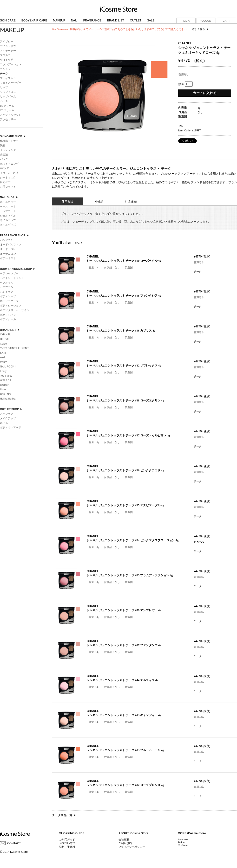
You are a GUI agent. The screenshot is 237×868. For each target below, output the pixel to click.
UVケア (5, 168)
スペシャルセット (11, 115)
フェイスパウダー (11, 83)
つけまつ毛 (7, 60)
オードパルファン (11, 244)
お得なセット (8, 187)
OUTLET (135, 20)
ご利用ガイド (67, 840)
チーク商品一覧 (62, 815)
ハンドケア (7, 292)
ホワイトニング (9, 164)
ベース (4, 101)
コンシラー (7, 69)
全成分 (99, 202)
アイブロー (7, 41)
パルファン (7, 240)
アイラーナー (8, 51)
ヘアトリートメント (12, 278)
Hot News (183, 845)
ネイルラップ (8, 220)
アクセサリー (8, 119)
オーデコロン (8, 254)
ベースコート (8, 206)
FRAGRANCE (92, 20)
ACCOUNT (206, 21)
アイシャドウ (8, 46)
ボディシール (8, 319)
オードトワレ (8, 249)
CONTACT (14, 843)
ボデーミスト (8, 258)
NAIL (74, 20)
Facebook (183, 839)
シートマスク (8, 177)
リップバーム (8, 96)
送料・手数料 (67, 847)
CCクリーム (7, 110)
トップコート (8, 211)
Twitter (182, 842)
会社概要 (124, 840)
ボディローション (11, 305)
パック (4, 159)
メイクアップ (8, 418)
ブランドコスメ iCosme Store (118, 9)
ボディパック (8, 315)
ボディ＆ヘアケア (11, 427)
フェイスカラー (9, 78)
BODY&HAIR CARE (34, 20)
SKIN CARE (8, 20)
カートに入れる (205, 93)
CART (226, 21)
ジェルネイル (8, 216)
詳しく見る (199, 29)
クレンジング (8, 150)
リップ (4, 87)
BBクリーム (7, 106)
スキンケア (7, 414)
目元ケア (5, 182)
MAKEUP (59, 20)
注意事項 (131, 202)
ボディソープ (8, 296)
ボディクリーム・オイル (15, 310)
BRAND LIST (116, 20)
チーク (198, 271)
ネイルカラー (8, 202)
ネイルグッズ (8, 225)
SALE (151, 20)
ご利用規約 (125, 843)
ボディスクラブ (9, 301)
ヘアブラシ (7, 287)
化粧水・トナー (9, 141)
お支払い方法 (67, 843)
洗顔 (3, 145)
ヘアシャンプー (9, 273)
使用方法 (67, 202)
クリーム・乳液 (9, 173)
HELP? (186, 21)
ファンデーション (11, 64)
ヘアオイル (7, 283)
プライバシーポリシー (132, 847)
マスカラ (5, 55)
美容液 (4, 155)
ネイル (4, 423)
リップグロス (8, 92)
